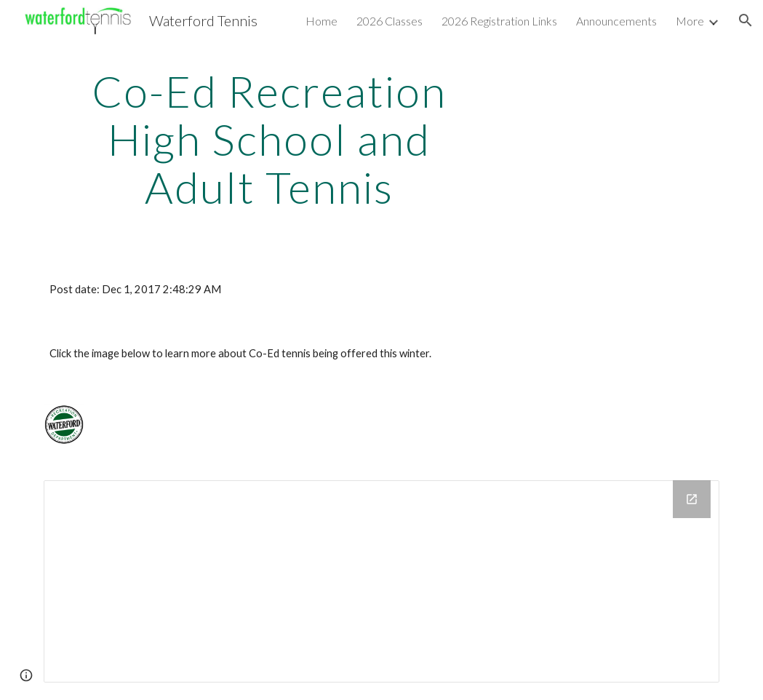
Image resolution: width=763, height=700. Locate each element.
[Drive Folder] (381, 581)
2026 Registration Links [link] (499, 21)
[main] (269, 139)
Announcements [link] (616, 21)
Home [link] (321, 21)
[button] (746, 20)
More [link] (690, 21)
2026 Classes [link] (390, 21)
